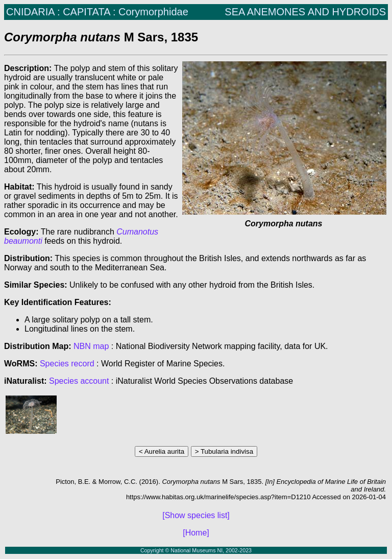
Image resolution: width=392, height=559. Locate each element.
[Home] (196, 533)
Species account (79, 381)
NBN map (92, 346)
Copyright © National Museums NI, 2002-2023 (196, 550)
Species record (67, 364)
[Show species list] (196, 515)
